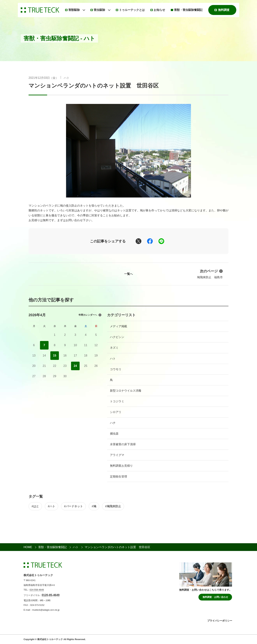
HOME (28, 547)
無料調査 (224, 10)
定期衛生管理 (119, 477)
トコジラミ (117, 401)
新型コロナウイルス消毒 (126, 391)
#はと (35, 506)
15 (55, 356)
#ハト (51, 506)
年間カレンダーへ (90, 315)
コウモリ (116, 369)
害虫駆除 (99, 10)
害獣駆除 (74, 10)
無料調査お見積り (121, 466)
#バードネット (73, 506)
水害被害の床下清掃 (123, 444)
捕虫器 (114, 434)
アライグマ (117, 455)
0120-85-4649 (51, 595)
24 (75, 366)
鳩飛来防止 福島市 (210, 274)
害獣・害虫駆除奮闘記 (188, 10)
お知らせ (159, 10)
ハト (67, 78)
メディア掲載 (119, 326)
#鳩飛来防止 (113, 506)
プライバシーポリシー (220, 621)
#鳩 (94, 506)
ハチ (113, 423)
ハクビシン (117, 337)
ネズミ (114, 348)
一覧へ (128, 274)
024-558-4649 (37, 590)
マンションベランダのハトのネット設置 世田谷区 (94, 86)
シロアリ (116, 412)
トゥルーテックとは (132, 10)
